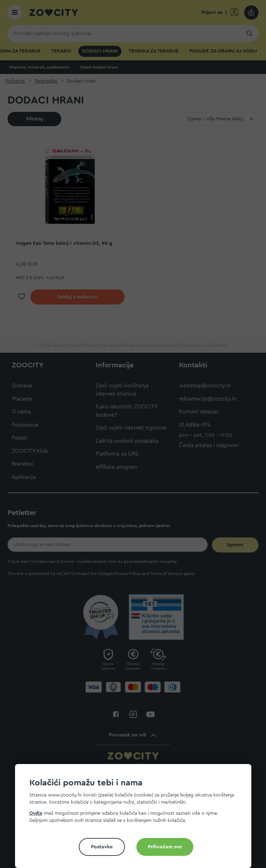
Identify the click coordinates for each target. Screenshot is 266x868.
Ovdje (36, 813)
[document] (136, 819)
